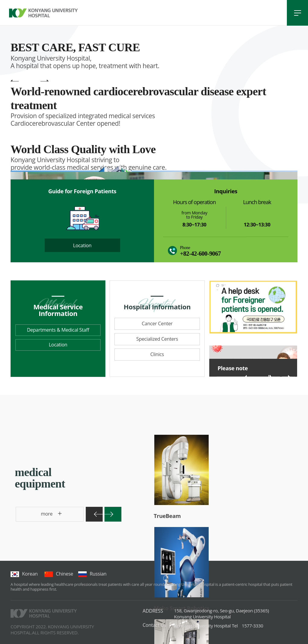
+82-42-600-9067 (200, 254)
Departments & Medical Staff (58, 330)
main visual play (36, 81)
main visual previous (15, 81)
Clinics (157, 354)
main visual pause (27, 81)
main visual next (45, 81)
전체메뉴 (297, 13)
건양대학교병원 (43, 13)
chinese (59, 574)
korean (24, 574)
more (36, 516)
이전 (249, 376)
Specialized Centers (157, 339)
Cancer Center (157, 324)
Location (82, 245)
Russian (92, 574)
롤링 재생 (270, 377)
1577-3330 (218, 626)
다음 (286, 376)
